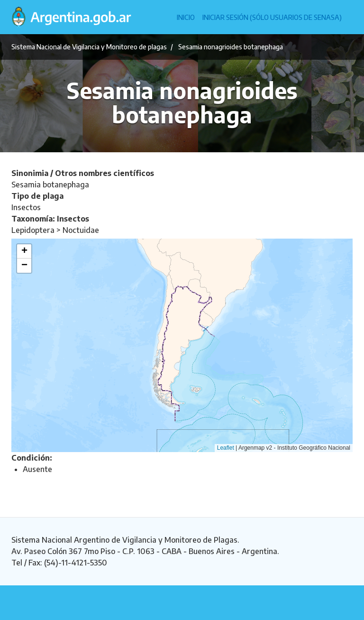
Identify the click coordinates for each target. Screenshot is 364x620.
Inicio (186, 17)
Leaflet (226, 448)
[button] (24, 251)
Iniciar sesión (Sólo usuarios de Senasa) (272, 17)
